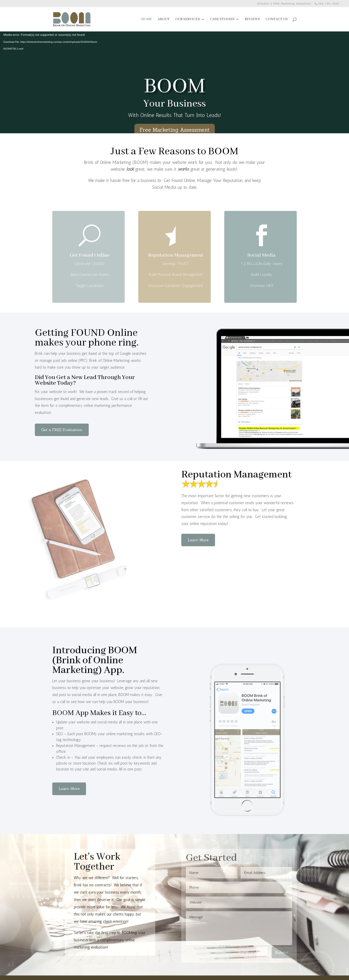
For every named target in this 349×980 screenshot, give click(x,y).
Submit (282, 952)
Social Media (262, 266)
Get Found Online (90, 266)
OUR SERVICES (188, 20)
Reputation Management (176, 266)
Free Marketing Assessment (175, 130)
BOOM (175, 87)
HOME (147, 20)
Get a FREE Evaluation (62, 430)
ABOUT (164, 20)
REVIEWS (252, 20)
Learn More (198, 540)
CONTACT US (277, 20)
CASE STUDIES (222, 20)
